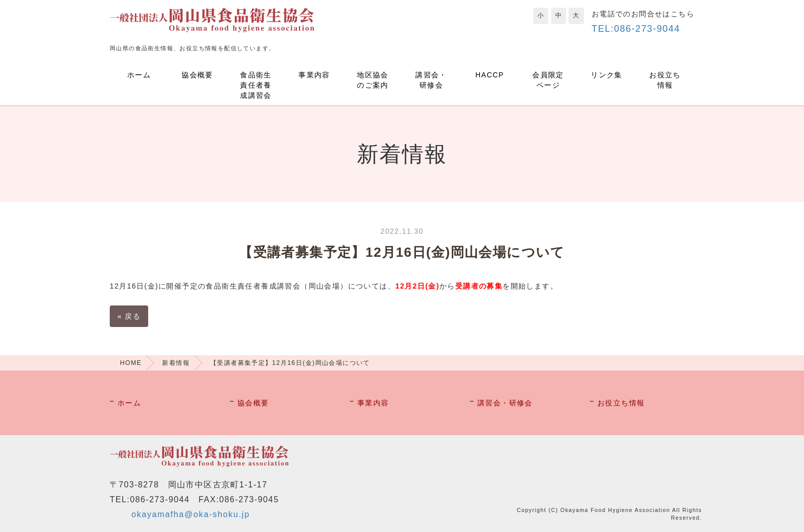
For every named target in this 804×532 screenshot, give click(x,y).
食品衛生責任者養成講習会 (256, 85)
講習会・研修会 (431, 80)
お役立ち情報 (665, 80)
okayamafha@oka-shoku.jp (190, 514)
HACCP (490, 75)
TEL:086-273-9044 (636, 29)
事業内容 (314, 75)
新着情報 (176, 363)
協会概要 (197, 75)
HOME (131, 363)
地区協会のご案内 (373, 80)
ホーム (139, 75)
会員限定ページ (548, 80)
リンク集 (607, 75)
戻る (129, 316)
